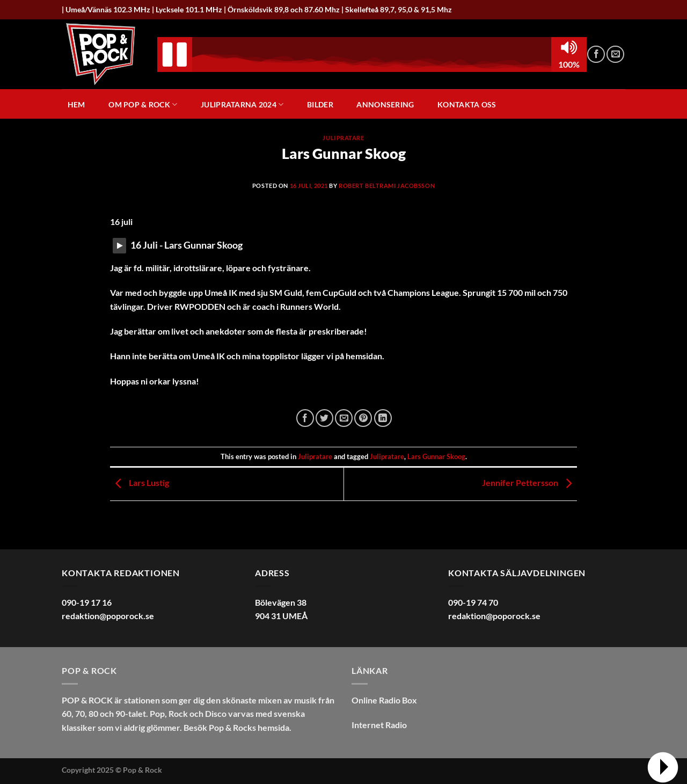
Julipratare (343, 138)
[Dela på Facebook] (305, 418)
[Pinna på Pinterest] (363, 418)
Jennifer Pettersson (529, 482)
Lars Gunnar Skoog (436, 456)
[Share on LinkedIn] (383, 418)
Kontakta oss (467, 105)
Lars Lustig (140, 482)
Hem (76, 105)
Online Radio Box (384, 700)
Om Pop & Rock (143, 104)
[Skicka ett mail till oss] (615, 55)
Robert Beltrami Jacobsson (387, 186)
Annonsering (385, 105)
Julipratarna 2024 (242, 104)
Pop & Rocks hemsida (249, 727)
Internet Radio (379, 725)
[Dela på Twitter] (324, 418)
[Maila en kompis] (344, 418)
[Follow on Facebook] (596, 55)
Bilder (320, 105)
